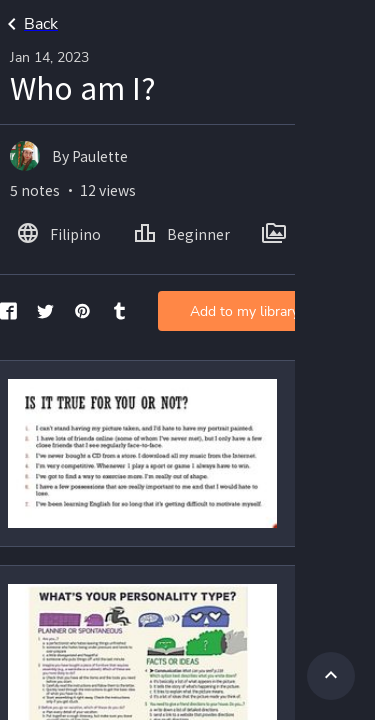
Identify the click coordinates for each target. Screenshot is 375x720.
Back (29, 24)
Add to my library (244, 311)
